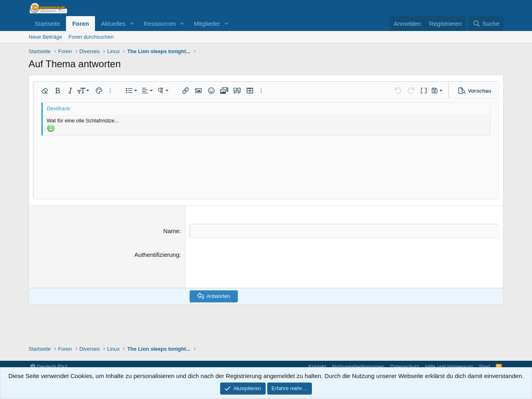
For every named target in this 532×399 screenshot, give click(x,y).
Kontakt (317, 367)
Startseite (47, 24)
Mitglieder (207, 24)
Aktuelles (113, 24)
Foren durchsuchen (91, 37)
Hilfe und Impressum (449, 367)
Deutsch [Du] (49, 367)
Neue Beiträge (45, 37)
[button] (132, 24)
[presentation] (251, 266)
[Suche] (486, 24)
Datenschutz (405, 367)
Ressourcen (160, 24)
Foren (80, 24)
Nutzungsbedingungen (358, 367)
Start (484, 367)
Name (171, 231)
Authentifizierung (157, 254)
